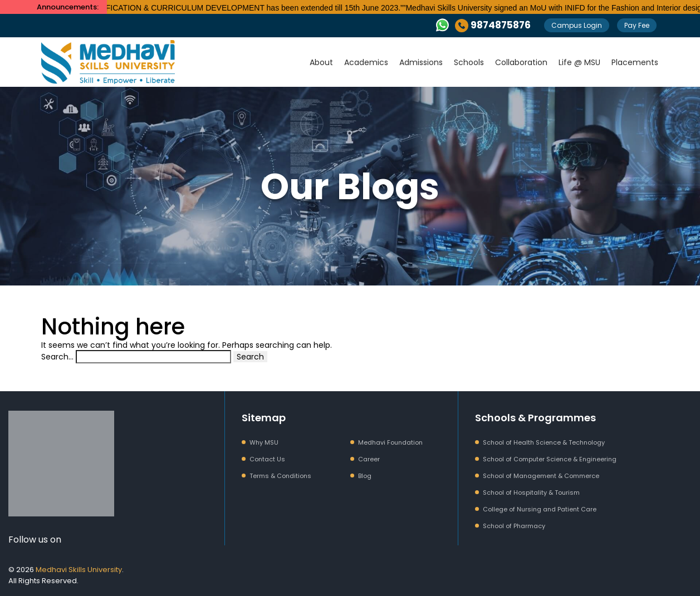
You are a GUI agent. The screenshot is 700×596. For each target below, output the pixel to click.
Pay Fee (637, 25)
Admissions (421, 62)
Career (369, 459)
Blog (365, 476)
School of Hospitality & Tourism (531, 492)
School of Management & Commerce (541, 476)
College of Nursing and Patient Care (540, 509)
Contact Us (267, 459)
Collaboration (521, 62)
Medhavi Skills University (79, 570)
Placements (635, 62)
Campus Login (577, 25)
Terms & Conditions (280, 476)
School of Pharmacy (514, 526)
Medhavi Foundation (390, 442)
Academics (366, 62)
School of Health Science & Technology (544, 442)
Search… (57, 357)
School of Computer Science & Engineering (550, 459)
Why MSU (264, 442)
